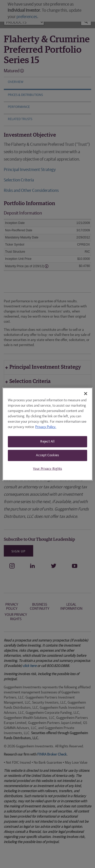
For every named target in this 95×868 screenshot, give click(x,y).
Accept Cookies (47, 455)
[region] (47, 434)
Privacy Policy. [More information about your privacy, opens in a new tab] (46, 427)
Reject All (48, 441)
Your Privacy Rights (47, 469)
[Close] (86, 393)
